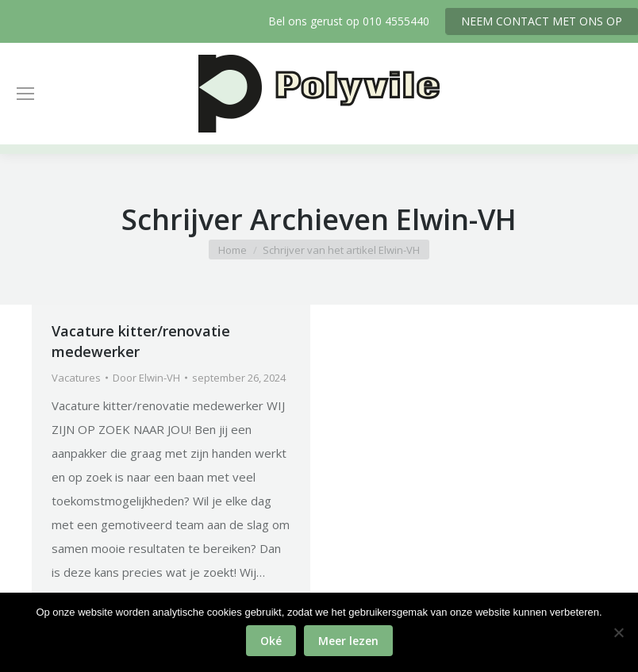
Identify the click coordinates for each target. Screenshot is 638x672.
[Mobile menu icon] (25, 94)
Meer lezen (348, 641)
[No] (618, 632)
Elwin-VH (456, 219)
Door (146, 378)
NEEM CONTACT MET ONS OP (542, 21)
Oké (271, 641)
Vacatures (76, 378)
